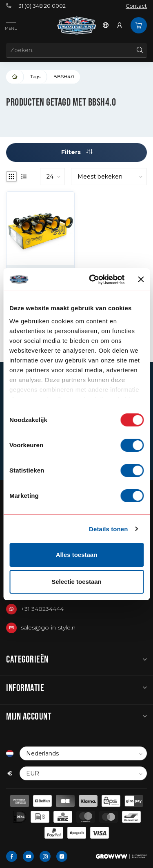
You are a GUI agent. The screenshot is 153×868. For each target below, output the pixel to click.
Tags (35, 77)
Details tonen (108, 529)
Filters (77, 152)
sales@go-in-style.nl (49, 627)
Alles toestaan (77, 555)
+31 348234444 (42, 609)
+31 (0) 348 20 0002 (36, 6)
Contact (136, 6)
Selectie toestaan (76, 582)
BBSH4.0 (64, 77)
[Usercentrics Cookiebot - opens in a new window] (93, 280)
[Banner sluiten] (141, 279)
